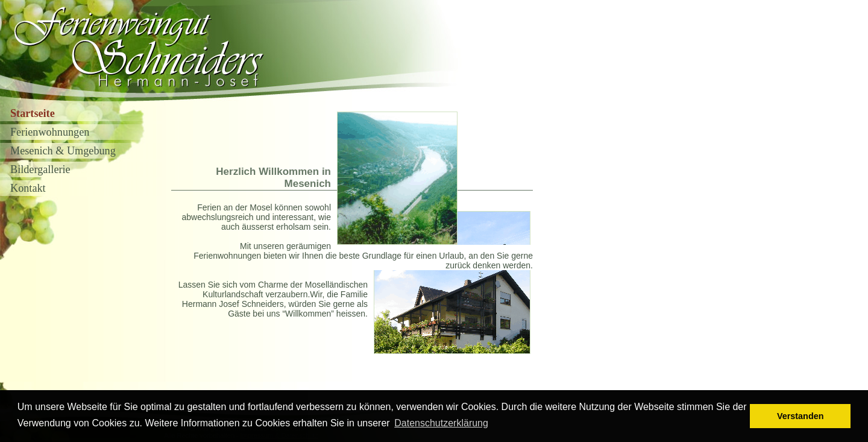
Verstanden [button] (800, 416)
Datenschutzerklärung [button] (441, 423)
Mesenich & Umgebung (63, 151)
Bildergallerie (40, 169)
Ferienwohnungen (50, 132)
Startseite (33, 113)
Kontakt (28, 188)
